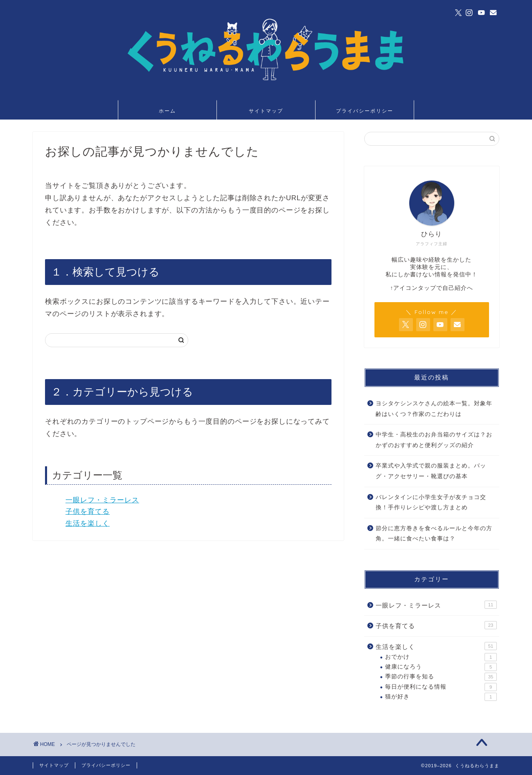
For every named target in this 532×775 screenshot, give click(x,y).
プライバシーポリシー (365, 111)
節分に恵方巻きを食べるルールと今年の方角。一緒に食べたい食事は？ (434, 534)
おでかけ (441, 657)
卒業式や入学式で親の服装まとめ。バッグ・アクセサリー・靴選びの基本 (431, 471)
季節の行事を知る (441, 677)
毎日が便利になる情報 (441, 687)
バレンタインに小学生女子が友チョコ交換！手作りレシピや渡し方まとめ (431, 503)
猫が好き (441, 697)
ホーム (167, 111)
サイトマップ (266, 111)
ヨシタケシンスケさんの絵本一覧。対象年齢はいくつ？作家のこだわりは (434, 409)
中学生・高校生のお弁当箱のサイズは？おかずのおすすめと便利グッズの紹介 (434, 440)
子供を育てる (88, 512)
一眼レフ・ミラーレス (102, 500)
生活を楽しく (88, 523)
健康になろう (441, 667)
